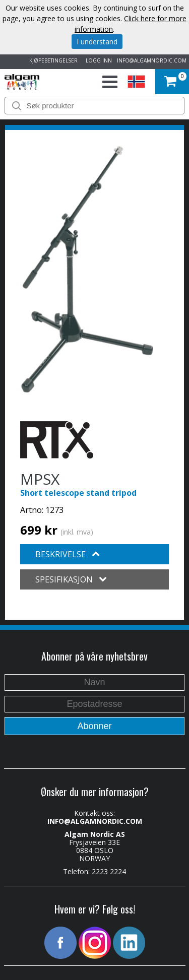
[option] (87, 269)
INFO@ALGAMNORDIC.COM (152, 60)
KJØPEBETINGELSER (52, 60)
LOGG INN (97, 60)
